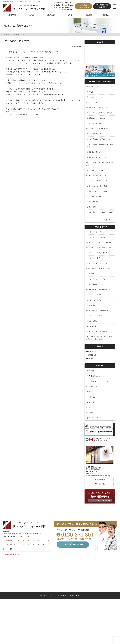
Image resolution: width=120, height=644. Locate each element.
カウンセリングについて (95, 387)
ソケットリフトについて (95, 102)
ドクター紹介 (91, 397)
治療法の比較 (91, 305)
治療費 (70, 15)
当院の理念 (12, 15)
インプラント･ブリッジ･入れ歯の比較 (99, 248)
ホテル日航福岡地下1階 (102, 6)
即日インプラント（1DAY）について (99, 108)
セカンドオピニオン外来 (95, 134)
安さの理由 (91, 274)
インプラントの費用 (94, 258)
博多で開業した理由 (94, 376)
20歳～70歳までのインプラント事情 (99, 269)
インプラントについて (94, 232)
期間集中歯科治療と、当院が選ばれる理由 (100, 214)
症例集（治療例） (93, 202)
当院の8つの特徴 (93, 87)
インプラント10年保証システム (97, 181)
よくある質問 (91, 326)
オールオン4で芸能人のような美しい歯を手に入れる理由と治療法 (99, 338)
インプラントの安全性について (97, 237)
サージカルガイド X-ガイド (96, 170)
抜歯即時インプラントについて (97, 118)
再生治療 (89, 15)
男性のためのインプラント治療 (97, 191)
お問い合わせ (100, 479)
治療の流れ (91, 92)
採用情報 (90, 413)
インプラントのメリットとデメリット (99, 242)
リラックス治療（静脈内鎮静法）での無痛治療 (100, 146)
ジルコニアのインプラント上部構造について (100, 164)
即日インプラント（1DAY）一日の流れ (100, 113)
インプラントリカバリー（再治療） (99, 129)
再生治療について (93, 97)
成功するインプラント (94, 196)
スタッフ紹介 (91, 402)
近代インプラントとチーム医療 (97, 263)
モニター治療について (94, 321)
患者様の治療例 (51, 15)
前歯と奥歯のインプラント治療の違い (99, 290)
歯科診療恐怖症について (95, 284)
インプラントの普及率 (94, 295)
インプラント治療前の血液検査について (100, 332)
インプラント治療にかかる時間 (97, 253)
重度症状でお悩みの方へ (95, 152)
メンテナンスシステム (94, 300)
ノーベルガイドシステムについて (98, 176)
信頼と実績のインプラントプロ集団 (99, 381)
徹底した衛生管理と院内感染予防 (98, 311)
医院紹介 (90, 392)
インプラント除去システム (96, 123)
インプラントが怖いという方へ (97, 279)
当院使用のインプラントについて (98, 157)
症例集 (32, 15)
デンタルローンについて (95, 316)
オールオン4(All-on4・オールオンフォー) (100, 220)
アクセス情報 (100, 484)
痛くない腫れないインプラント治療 (99, 139)
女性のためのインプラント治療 (97, 186)
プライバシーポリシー (94, 418)
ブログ (89, 408)
